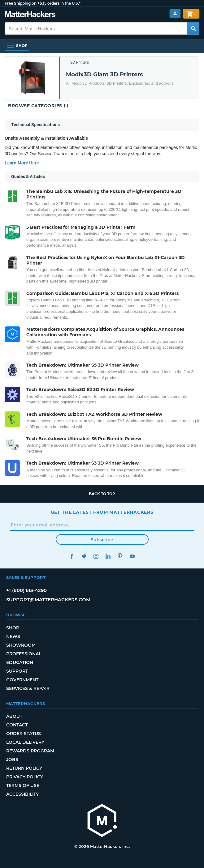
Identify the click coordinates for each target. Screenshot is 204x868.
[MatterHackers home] (30, 15)
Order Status (24, 734)
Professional (24, 654)
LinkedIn (108, 556)
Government (22, 680)
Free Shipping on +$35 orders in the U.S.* (43, 3)
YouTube (132, 556)
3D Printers (80, 62)
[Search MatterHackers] (193, 28)
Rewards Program (30, 751)
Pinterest (120, 556)
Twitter (84, 556)
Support (17, 671)
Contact (17, 725)
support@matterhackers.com (48, 600)
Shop (13, 628)
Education (20, 662)
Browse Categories (38, 106)
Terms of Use (23, 785)
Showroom (21, 645)
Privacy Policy (25, 777)
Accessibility (22, 794)
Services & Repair (28, 688)
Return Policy (24, 768)
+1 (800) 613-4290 (26, 590)
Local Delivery (25, 742)
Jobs (12, 759)
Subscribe (102, 540)
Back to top (102, 494)
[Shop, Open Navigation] (17, 46)
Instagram (96, 556)
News (13, 636)
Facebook (72, 556)
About (14, 716)
